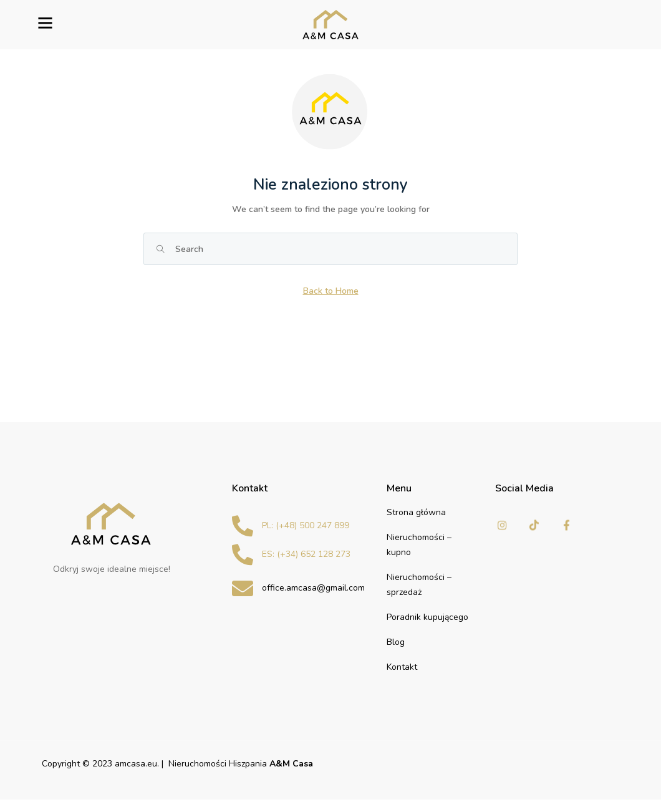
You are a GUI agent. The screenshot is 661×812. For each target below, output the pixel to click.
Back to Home (331, 291)
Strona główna (416, 512)
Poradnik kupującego (427, 617)
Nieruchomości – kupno (419, 545)
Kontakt (402, 667)
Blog (396, 642)
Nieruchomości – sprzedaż (419, 585)
